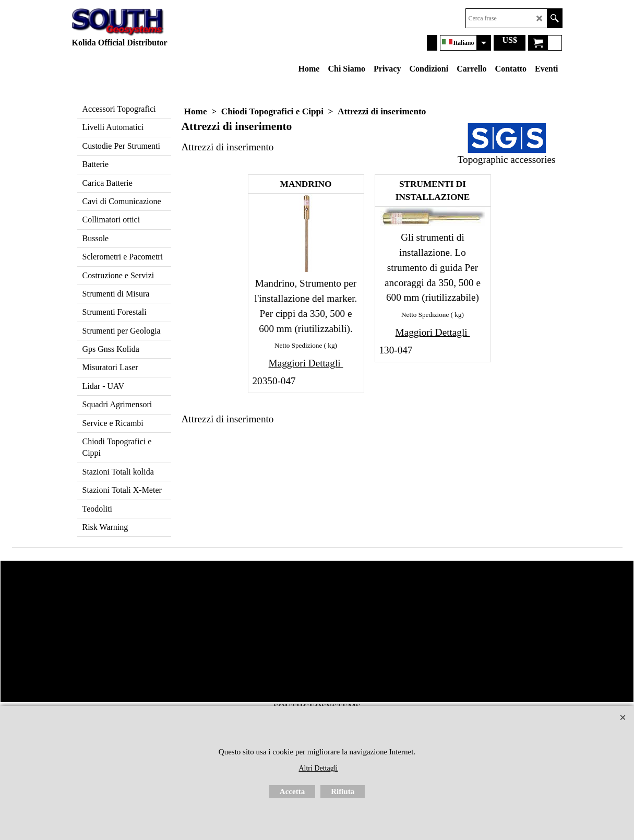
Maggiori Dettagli (306, 363)
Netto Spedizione (298, 345)
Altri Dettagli (318, 768)
